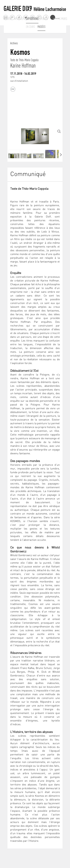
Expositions (32, 19)
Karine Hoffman (23, 66)
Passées (41, 27)
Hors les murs (59, 19)
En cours (30, 27)
